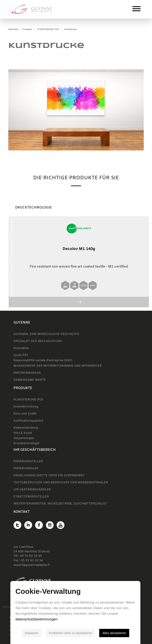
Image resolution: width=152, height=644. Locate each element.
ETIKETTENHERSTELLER (31, 497)
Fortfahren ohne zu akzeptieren (71, 633)
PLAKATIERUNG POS (48, 30)
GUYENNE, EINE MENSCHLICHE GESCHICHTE (46, 334)
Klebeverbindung (26, 428)
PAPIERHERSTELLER (28, 461)
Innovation (21, 348)
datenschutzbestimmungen (37, 619)
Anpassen (32, 633)
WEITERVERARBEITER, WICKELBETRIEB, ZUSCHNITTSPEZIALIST (60, 504)
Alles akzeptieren (115, 633)
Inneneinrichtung (26, 407)
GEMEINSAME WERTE (30, 380)
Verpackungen (24, 438)
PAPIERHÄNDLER (26, 469)
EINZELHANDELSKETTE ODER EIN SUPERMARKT (49, 476)
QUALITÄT (21, 355)
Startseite (13, 30)
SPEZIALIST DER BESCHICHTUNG (38, 341)
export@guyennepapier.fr (32, 565)
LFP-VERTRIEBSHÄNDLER (32, 490)
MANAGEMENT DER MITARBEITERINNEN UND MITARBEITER (58, 366)
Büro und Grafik (25, 414)
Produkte (27, 30)
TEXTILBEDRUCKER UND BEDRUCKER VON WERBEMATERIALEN (61, 483)
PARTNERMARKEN (27, 373)
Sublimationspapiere (28, 421)
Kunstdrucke (71, 30)
